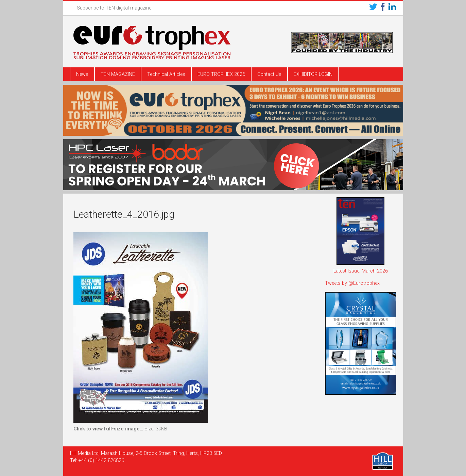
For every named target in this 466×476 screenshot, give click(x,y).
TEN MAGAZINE (118, 74)
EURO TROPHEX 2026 (221, 74)
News (82, 74)
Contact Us (269, 74)
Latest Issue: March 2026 (361, 271)
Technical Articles (166, 74)
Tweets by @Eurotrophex (352, 283)
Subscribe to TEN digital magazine (114, 8)
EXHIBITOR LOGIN (313, 74)
